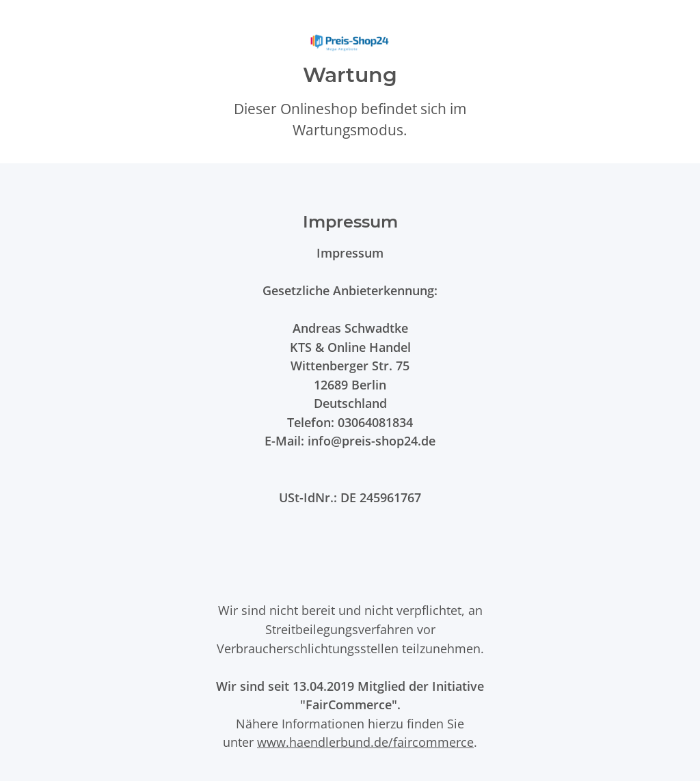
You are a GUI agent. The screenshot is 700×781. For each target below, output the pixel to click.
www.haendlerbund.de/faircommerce (365, 742)
